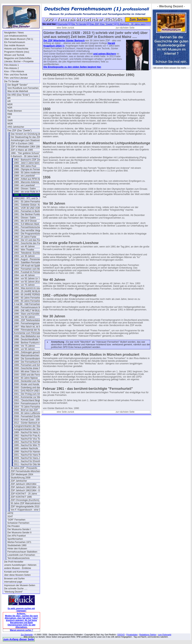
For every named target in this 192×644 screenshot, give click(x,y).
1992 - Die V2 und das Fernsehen (31, 240)
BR (9, 98)
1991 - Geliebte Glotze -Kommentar (32, 205)
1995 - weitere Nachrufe (26, 448)
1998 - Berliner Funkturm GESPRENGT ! (32, 343)
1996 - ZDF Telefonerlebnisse (29, 320)
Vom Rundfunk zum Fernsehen (23, 88)
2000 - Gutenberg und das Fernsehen (32, 388)
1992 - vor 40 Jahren (24, 246)
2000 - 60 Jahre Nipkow (26, 378)
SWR (10, 121)
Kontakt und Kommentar (16, 572)
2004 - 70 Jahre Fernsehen (27, 407)
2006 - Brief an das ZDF (26, 410)
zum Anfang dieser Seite (19, 639)
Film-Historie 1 (11, 65)
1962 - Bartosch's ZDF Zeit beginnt (31, 160)
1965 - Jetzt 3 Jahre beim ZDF (29, 163)
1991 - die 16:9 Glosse (25, 221)
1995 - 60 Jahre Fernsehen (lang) (31, 301)
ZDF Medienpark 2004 (22, 474)
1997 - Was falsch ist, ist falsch (29, 327)
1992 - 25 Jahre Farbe (25, 237)
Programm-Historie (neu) (17, 52)
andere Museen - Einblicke (18, 568)
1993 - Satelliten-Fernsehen (28, 263)
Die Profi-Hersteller (14, 562)
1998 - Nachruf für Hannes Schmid (31, 452)
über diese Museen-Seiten (17, 575)
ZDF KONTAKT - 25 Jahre (24, 494)
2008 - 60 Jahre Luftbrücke (27, 413)
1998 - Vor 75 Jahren (24, 346)
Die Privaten (14, 526)
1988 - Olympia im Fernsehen (29, 169)
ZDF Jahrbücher (19, 481)
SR (9, 117)
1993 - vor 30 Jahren (24, 256)
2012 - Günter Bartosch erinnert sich (32, 423)
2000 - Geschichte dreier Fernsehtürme (32, 368)
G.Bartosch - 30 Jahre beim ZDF (27, 156)
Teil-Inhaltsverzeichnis (18, 558)
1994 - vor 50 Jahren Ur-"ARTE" (30, 279)
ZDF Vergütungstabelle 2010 (25, 507)
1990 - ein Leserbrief (24, 185)
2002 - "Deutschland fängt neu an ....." (32, 400)
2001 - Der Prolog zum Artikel (29, 394)
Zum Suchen (139, 19)
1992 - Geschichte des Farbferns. (31, 243)
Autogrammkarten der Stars (28, 426)
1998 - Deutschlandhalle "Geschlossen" (32, 339)
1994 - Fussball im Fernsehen (29, 272)
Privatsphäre (132, 635)
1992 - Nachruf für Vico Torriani (29, 439)
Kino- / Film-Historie (14, 71)
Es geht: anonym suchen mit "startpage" (21, 609)
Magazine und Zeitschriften (18, 58)
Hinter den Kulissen (17, 549)
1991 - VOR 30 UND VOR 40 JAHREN (32, 208)
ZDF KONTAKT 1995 (21, 497)
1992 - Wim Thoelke (24, 250)
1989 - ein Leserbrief (24, 176)
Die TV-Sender (12, 81)
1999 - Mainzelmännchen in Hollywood (32, 355)
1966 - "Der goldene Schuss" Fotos (28, 153)
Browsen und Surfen (14, 579)
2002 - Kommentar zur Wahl (28, 397)
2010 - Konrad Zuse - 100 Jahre (30, 420)
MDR (10, 104)
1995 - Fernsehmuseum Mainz (29, 307)
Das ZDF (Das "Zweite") (19, 130)
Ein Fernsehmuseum (15, 42)
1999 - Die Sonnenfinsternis (28, 359)
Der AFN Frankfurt (17, 536)
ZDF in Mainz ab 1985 (22, 150)
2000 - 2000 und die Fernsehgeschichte (32, 375)
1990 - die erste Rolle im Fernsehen (32, 192)
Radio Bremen (15, 111)
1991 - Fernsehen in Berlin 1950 (30, 211)
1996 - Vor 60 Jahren (24, 317)
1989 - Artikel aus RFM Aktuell (29, 179)
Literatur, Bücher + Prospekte (19, 61)
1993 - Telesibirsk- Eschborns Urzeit (32, 253)
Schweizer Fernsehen (18, 523)
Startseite (63, 24)
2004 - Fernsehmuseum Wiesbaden (32, 404)
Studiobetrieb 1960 (17, 545)
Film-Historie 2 (11, 68)
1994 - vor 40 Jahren (24, 275)
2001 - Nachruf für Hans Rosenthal (31, 455)
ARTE (10, 513)
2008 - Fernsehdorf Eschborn (29, 416)
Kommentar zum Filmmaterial (29, 333)
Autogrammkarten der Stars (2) (29, 429)
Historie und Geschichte (16, 49)
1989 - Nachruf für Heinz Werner (30, 432)
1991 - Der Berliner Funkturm (28, 214)
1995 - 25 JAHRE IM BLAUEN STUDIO (32, 291)
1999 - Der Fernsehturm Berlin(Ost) (32, 362)
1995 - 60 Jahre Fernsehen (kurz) (31, 298)
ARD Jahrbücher (16, 127)
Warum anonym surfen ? (21, 630)
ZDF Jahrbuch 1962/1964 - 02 (26, 487)
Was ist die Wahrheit (18, 91)
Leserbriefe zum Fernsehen (21, 555)
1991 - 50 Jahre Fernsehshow (29, 202)
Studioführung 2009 (21, 478)
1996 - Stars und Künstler (27, 314)
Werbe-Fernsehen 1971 (19, 542)
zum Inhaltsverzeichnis (16, 36)
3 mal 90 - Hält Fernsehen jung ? (30, 304)
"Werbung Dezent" (13, 592)
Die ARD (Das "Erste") (19, 95)
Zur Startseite (27, 635)
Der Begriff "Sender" (18, 85)
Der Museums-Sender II (19, 533)
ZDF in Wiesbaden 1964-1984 (26, 147)
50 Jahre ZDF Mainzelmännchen (27, 503)
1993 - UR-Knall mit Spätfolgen (29, 266)
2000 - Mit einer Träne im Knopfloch (32, 372)
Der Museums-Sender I (19, 529)
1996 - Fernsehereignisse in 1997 (31, 323)
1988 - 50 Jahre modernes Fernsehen (32, 173)
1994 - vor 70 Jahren (24, 285)
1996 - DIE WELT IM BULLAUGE (31, 311)
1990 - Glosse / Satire (25, 189)
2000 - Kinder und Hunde (26, 384)
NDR (10, 108)
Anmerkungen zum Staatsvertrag (27, 140)
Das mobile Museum (14, 45)
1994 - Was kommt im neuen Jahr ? (32, 288)
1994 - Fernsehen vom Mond (28, 269)
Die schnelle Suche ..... (16, 589)
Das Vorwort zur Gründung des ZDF (28, 134)
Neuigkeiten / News (14, 33)
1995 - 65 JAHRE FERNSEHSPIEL (32, 295)
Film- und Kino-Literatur (16, 78)
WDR (10, 124)
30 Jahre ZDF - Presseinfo (24, 468)
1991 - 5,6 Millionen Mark (27, 224)
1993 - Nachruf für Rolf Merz (28, 442)
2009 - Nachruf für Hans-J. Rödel (30, 458)
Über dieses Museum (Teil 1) (19, 39)
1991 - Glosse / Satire (25, 218)
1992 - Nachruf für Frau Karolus (30, 436)
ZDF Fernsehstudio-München (25, 471)
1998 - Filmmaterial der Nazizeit (30, 330)
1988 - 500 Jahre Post (25, 166)
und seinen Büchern (105, 54)
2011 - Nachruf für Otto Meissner (30, 464)
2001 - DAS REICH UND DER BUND (32, 391)
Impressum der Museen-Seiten (20, 585)
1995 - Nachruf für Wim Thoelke (30, 445)
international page (13, 582)
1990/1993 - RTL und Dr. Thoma (30, 198)
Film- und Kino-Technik (16, 75)
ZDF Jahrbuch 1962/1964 (23, 484)
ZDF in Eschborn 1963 (22, 144)
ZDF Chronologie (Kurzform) (25, 500)
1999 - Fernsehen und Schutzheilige (32, 365)
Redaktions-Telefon (148, 635)
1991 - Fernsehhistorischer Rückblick (32, 227)
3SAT (10, 517)
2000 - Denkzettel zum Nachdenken (32, 381)
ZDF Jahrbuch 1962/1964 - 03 (26, 490)
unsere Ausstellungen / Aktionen (20, 565)
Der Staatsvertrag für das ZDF (26, 137)
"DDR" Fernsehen (16, 520)
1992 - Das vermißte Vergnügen (30, 230)
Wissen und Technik (14, 55)
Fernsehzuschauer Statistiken (22, 552)
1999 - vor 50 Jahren (24, 349)
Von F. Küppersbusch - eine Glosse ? (28, 510)
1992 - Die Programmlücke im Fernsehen (32, 234)
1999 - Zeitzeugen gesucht (27, 352)
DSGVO (121, 635)
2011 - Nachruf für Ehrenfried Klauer (32, 461)
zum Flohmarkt (165, 635)
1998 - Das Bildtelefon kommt (29, 336)
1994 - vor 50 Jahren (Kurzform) (30, 282)
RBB (10, 114)
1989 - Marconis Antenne (26, 182)
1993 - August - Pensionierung (29, 259)
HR (9, 101)
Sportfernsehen (15, 539)
